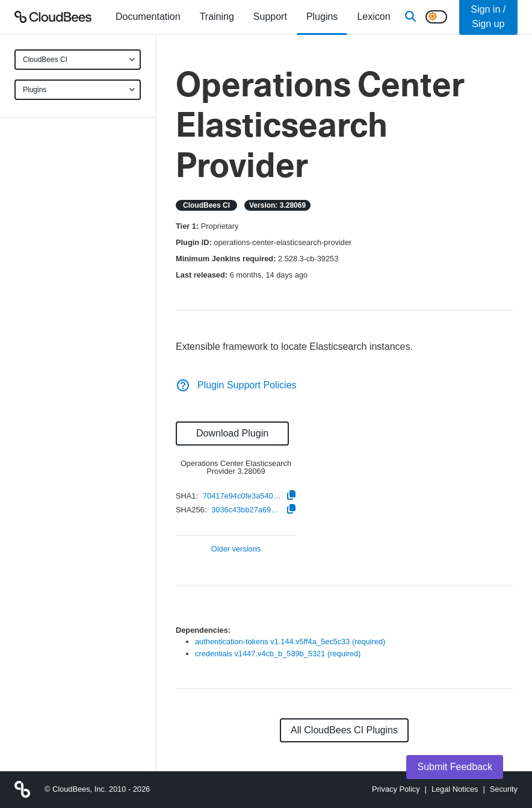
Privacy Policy (396, 789)
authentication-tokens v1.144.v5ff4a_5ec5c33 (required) (290, 642)
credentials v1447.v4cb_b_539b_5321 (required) (278, 654)
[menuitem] (148, 17)
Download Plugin (232, 433)
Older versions (236, 549)
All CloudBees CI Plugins (344, 730)
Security (504, 789)
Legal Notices (455, 789)
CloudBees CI (45, 60)
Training (217, 17)
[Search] (410, 17)
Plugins (35, 90)
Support (270, 17)
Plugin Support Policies (236, 385)
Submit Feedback (455, 767)
